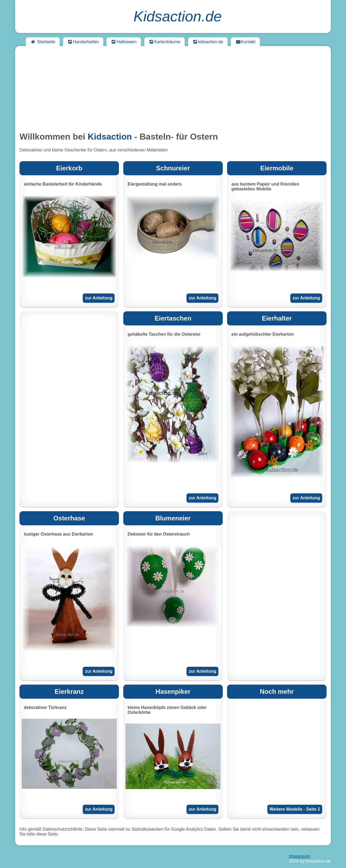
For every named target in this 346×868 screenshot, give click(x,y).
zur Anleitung (99, 298)
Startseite (43, 42)
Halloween (124, 42)
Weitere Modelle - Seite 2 (295, 809)
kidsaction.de (208, 42)
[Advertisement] (173, 88)
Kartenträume (165, 42)
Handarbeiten (83, 42)
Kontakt (245, 42)
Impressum (300, 856)
